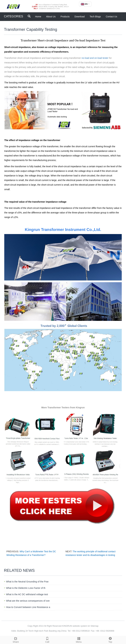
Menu (79, 640)
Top (110, 640)
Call (47, 640)
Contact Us (111, 17)
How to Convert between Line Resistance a (28, 607)
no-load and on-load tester (95, 58)
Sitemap (94, 626)
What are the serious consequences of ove (28, 601)
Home (38, 17)
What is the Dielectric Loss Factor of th (26, 588)
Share (16, 640)
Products (65, 17)
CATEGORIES (14, 16)
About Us (51, 17)
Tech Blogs (95, 17)
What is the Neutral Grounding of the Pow (27, 582)
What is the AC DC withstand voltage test (27, 594)
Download (80, 17)
